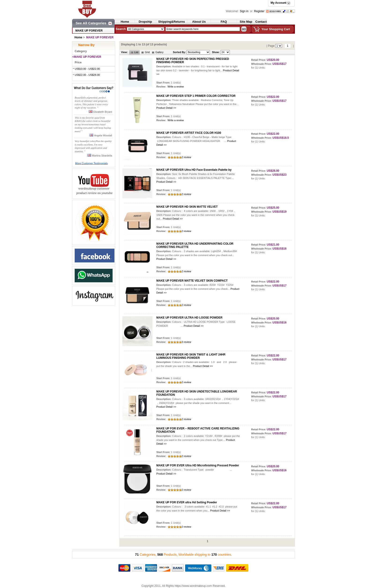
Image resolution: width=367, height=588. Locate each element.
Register (259, 11)
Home (125, 22)
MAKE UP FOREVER (89, 31)
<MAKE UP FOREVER (87, 57)
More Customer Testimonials (91, 163)
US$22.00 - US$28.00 (87, 75)
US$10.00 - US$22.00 (87, 69)
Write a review (176, 87)
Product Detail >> (166, 108)
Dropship (145, 22)
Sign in (245, 11)
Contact (261, 22)
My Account (279, 3)
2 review (186, 157)
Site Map (246, 22)
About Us (199, 22)
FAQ (224, 22)
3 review (186, 342)
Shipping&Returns (172, 22)
